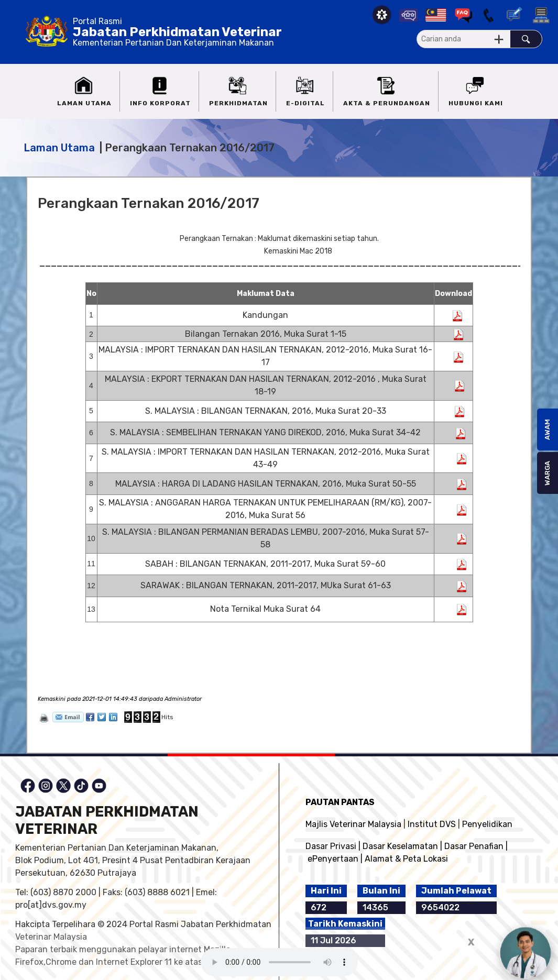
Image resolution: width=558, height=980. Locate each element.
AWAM (547, 430)
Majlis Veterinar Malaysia (353, 824)
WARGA (547, 473)
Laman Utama (59, 148)
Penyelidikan (487, 824)
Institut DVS (432, 824)
